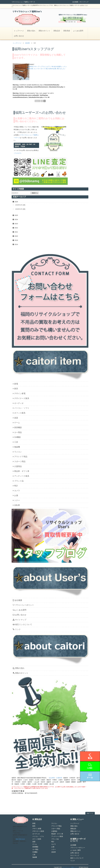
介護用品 (17, 466)
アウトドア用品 (20, 457)
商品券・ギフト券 (21, 471)
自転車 (16, 505)
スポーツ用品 (19, 461)
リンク (17, 629)
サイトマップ (84, 2)
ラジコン (17, 452)
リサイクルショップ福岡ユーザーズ (70, 867)
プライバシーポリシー (23, 605)
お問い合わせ (19, 36)
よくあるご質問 (75, 850)
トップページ (19, 31)
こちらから (18, 153)
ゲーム (16, 423)
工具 (15, 442)
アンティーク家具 (21, 476)
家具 (15, 389)
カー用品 (17, 432)
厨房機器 (17, 428)
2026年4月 (19, 205)
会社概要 (75, 2)
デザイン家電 (19, 394)
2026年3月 (19, 209)
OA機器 (17, 437)
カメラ (16, 491)
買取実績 (67, 31)
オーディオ (18, 403)
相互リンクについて (22, 625)
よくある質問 (78, 31)
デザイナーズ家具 (21, 398)
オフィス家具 (19, 413)
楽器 (15, 418)
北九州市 (52, 778)
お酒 (15, 495)
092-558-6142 (20, 839)
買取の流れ (31, 31)
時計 (15, 486)
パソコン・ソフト (21, 408)
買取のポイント (44, 31)
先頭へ (38, 101)
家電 (15, 384)
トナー (16, 500)
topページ (90, 813)
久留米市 (59, 778)
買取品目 (57, 31)
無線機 (16, 447)
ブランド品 (18, 481)
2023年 (27, 43)
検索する (35, 193)
